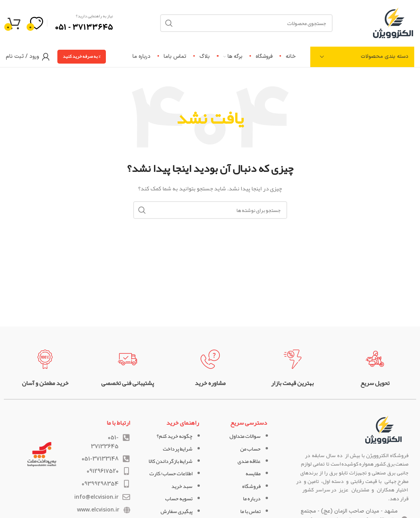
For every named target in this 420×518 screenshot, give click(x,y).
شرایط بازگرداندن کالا (171, 461)
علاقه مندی (249, 461)
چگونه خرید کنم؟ (175, 436)
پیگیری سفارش (177, 511)
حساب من (250, 449)
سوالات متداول (245, 436)
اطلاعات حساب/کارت (171, 473)
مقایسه (253, 473)
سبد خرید (182, 486)
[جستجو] (210, 210)
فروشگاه (251, 486)
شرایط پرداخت (178, 449)
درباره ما (252, 498)
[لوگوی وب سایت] (393, 25)
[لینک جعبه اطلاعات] (375, 368)
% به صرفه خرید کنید (82, 56)
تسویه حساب (179, 498)
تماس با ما (250, 511)
